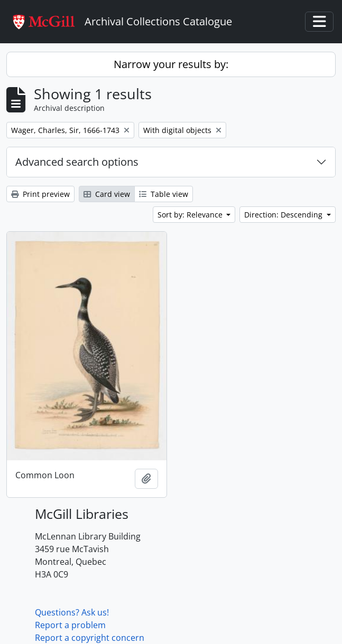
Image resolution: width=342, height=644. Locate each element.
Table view (164, 194)
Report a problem (70, 625)
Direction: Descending (284, 215)
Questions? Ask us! (72, 612)
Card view (107, 194)
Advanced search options (77, 162)
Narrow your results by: (171, 64)
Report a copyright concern (90, 638)
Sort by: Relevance (191, 215)
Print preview (40, 194)
